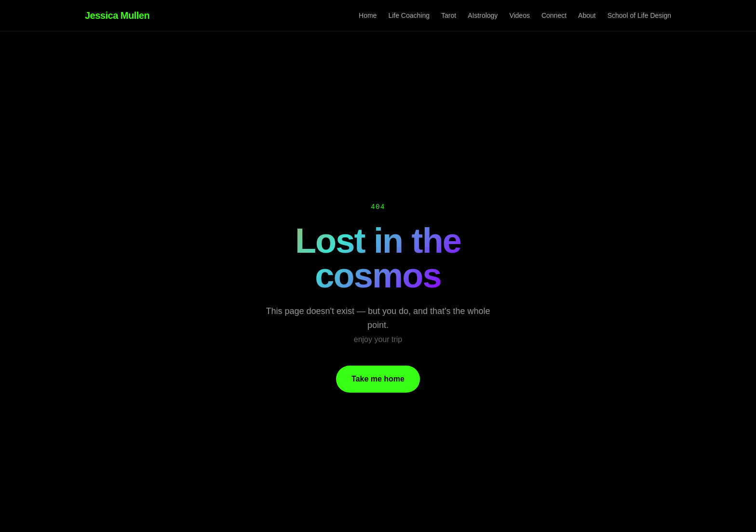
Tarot (449, 15)
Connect (554, 15)
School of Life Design (639, 15)
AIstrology (483, 15)
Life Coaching (409, 15)
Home (368, 15)
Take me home (378, 379)
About (587, 15)
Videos (520, 15)
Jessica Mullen (117, 15)
